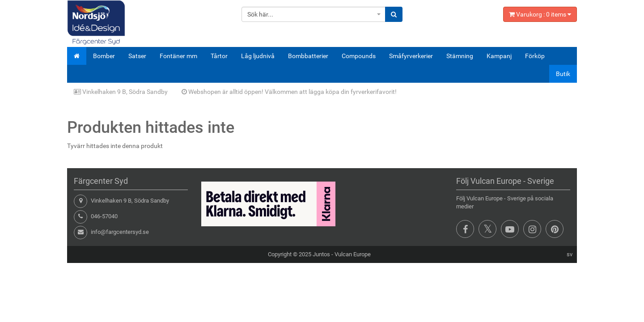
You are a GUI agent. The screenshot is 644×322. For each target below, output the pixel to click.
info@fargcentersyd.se (120, 232)
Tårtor (219, 56)
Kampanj (499, 56)
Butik (563, 74)
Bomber (104, 56)
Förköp (535, 56)
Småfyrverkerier (411, 56)
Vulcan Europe (353, 254)
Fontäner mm (178, 56)
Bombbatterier (308, 56)
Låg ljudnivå (258, 56)
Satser (137, 56)
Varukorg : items (540, 14)
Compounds (359, 56)
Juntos (321, 254)
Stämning (460, 56)
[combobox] (314, 14)
